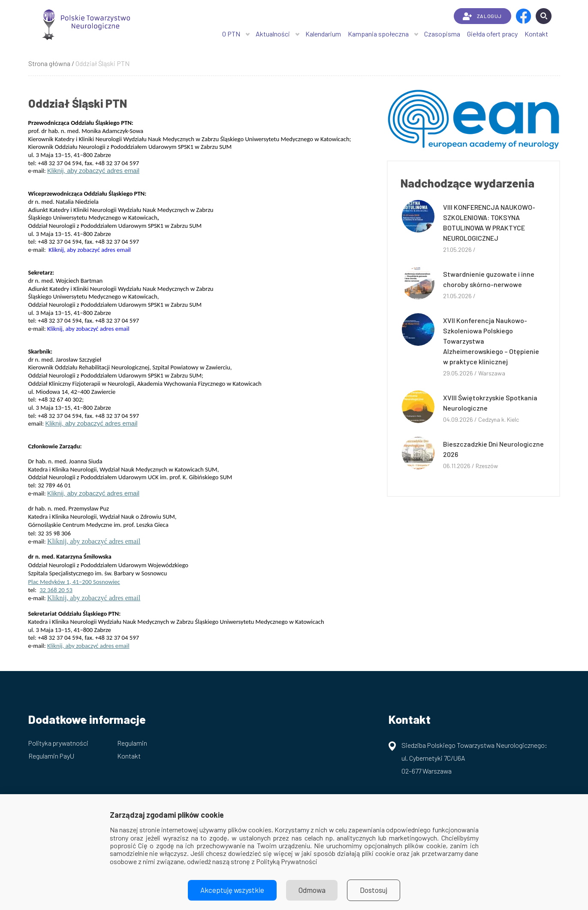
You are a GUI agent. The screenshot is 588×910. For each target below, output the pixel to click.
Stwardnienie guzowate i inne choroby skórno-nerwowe (489, 279)
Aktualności (273, 34)
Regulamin (132, 743)
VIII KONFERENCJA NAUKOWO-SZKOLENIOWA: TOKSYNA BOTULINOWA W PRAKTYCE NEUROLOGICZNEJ (489, 222)
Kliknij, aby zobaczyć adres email (93, 171)
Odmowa (313, 890)
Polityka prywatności (58, 743)
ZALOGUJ (482, 16)
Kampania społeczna (378, 34)
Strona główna (49, 63)
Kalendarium (323, 34)
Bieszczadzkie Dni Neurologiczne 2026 (493, 449)
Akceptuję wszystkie (230, 890)
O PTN (231, 34)
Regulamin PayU (51, 756)
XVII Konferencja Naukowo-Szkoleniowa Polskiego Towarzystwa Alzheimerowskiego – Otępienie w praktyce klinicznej (491, 341)
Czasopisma (442, 34)
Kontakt (536, 34)
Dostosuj (376, 890)
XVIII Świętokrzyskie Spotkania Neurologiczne (490, 403)
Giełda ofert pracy (492, 34)
